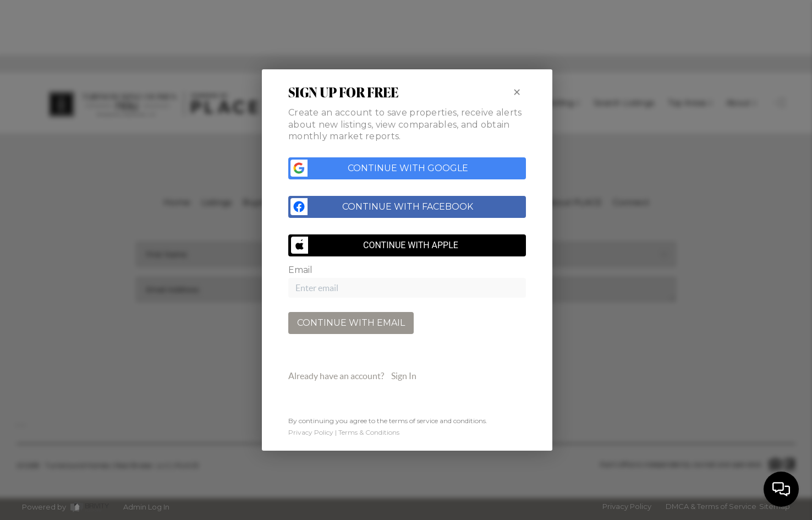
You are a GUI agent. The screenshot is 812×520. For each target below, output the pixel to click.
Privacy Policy (311, 433)
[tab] (407, 377)
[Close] (517, 92)
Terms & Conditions (369, 433)
